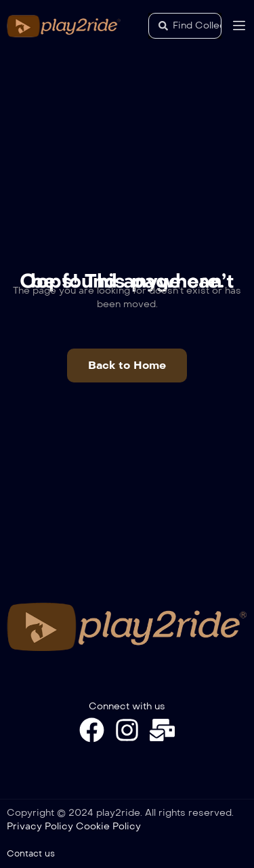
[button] (127, 366)
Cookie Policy (108, 826)
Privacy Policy (40, 826)
